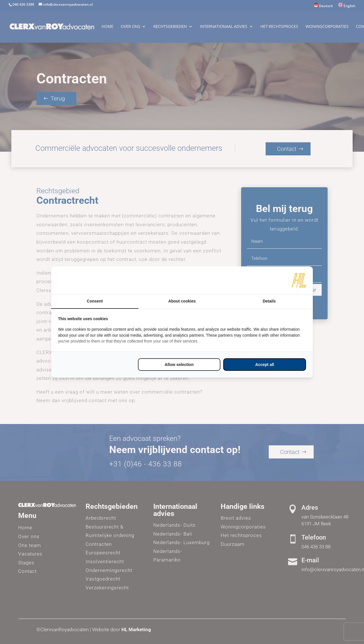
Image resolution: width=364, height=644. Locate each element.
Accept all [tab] (265, 365)
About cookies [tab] (182, 301)
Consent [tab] (95, 301)
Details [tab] (269, 301)
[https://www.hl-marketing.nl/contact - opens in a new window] (299, 280)
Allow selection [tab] (179, 365)
